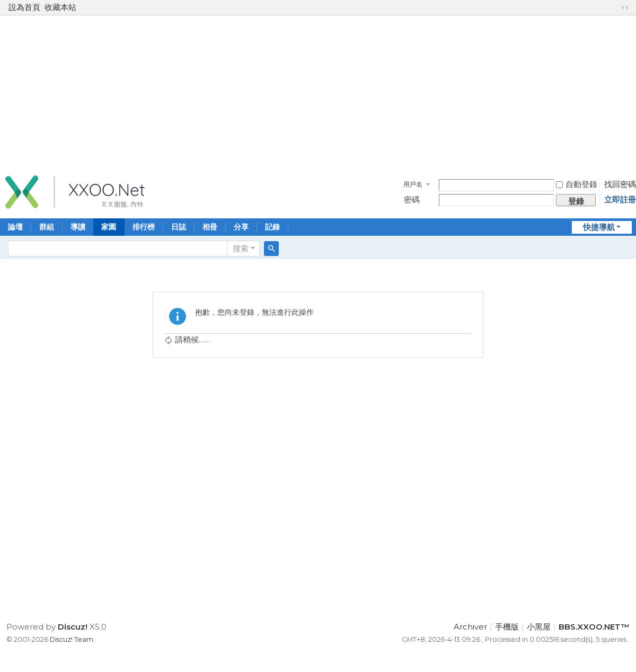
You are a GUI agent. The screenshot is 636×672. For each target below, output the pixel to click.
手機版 (507, 627)
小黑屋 (539, 627)
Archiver (470, 627)
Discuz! (73, 627)
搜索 (241, 248)
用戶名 (413, 184)
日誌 (179, 227)
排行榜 (144, 227)
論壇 (15, 227)
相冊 (210, 227)
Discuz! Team (72, 639)
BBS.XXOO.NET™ (594, 627)
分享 (241, 227)
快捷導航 (599, 227)
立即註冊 (620, 200)
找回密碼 (620, 184)
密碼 (412, 200)
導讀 (78, 227)
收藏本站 (60, 7)
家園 (109, 227)
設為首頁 (24, 7)
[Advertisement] (318, 92)
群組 (47, 227)
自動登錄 (577, 184)
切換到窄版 (625, 7)
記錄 (272, 227)
